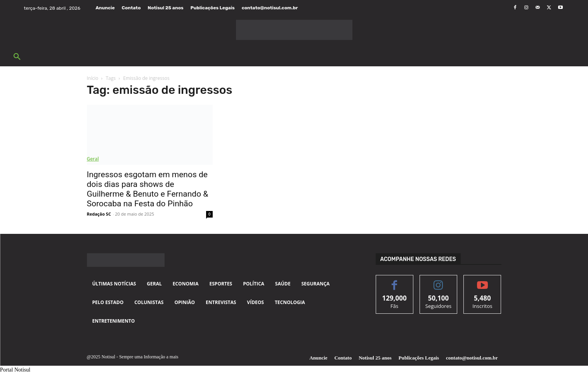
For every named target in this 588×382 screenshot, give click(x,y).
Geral (93, 159)
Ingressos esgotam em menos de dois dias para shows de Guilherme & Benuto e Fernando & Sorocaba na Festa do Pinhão (148, 189)
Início (93, 78)
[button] (17, 57)
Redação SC (99, 214)
